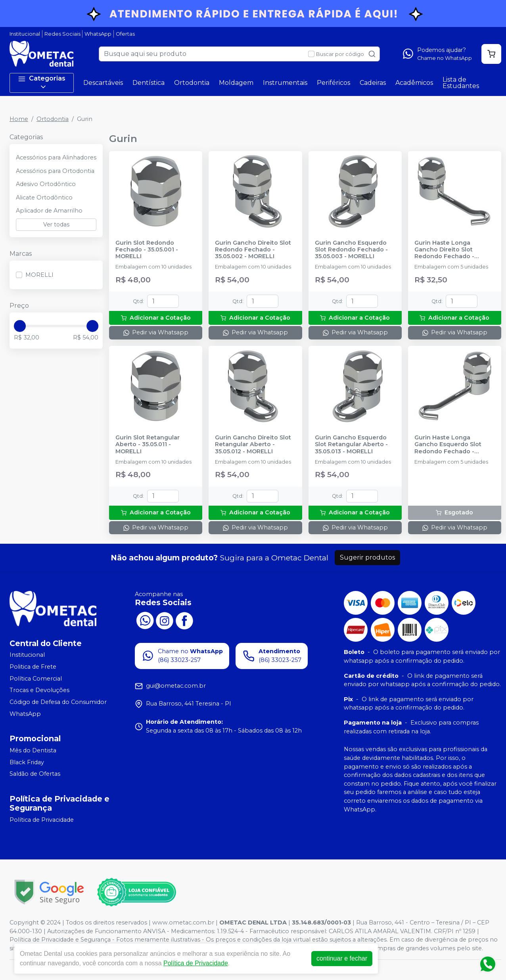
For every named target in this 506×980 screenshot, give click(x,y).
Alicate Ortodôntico (44, 198)
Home (19, 119)
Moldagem (236, 83)
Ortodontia (192, 83)
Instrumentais (285, 83)
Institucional (25, 34)
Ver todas (56, 224)
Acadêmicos (414, 83)
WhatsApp (98, 34)
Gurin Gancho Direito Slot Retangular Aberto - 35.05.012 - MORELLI (253, 445)
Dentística (149, 83)
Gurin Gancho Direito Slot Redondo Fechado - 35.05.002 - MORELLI (253, 250)
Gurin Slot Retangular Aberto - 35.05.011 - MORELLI (148, 445)
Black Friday (27, 762)
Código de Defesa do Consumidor (58, 702)
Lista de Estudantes (461, 83)
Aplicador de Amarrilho (49, 211)
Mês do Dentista (33, 750)
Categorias (42, 83)
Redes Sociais (62, 34)
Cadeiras (373, 83)
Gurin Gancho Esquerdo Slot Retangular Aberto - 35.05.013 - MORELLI (351, 445)
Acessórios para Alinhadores (56, 157)
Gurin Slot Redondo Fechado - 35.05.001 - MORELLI (147, 250)
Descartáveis (103, 83)
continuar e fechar (342, 958)
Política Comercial (36, 679)
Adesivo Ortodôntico (46, 184)
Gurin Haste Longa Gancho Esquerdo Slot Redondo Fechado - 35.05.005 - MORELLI (448, 445)
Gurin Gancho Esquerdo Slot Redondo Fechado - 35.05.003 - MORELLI (351, 250)
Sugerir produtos (367, 557)
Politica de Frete (33, 667)
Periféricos (333, 83)
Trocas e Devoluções (39, 690)
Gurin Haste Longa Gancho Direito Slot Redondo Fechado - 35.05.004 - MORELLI (444, 250)
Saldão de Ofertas (35, 774)
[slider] (20, 326)
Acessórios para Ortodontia (55, 171)
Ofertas (125, 34)
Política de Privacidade (42, 820)
